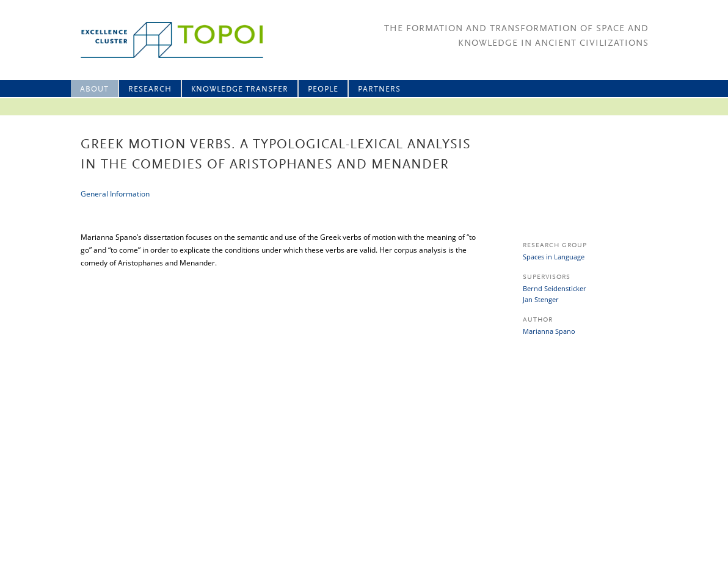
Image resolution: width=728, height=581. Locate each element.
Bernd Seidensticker (555, 288)
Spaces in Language (554, 257)
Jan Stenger (541, 299)
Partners (379, 89)
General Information (115, 194)
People (323, 89)
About (94, 89)
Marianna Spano (549, 331)
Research (150, 89)
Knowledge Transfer (240, 89)
